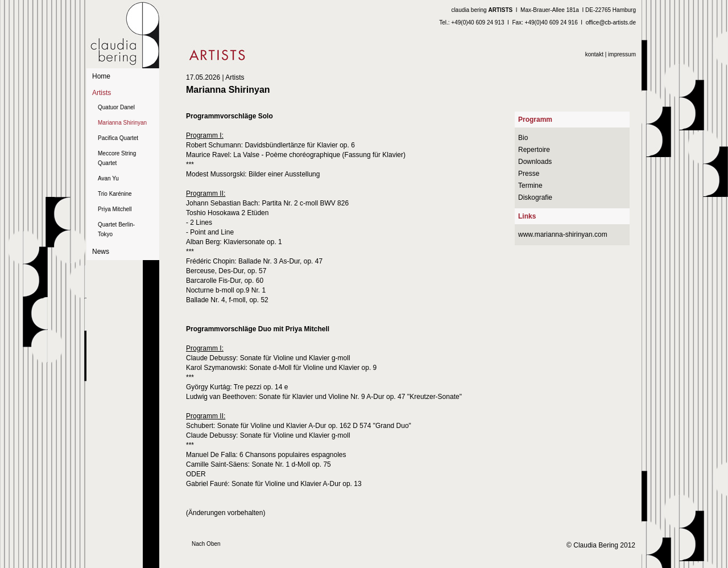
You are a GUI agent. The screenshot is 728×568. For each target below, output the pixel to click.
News (101, 252)
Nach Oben (206, 544)
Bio (523, 138)
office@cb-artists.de (611, 22)
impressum (622, 54)
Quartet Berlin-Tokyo (116, 229)
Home (101, 76)
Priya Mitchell (115, 209)
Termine (530, 186)
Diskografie (535, 197)
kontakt (594, 54)
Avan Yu (108, 178)
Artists (102, 93)
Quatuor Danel (116, 107)
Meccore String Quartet (117, 158)
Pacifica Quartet (118, 138)
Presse (529, 174)
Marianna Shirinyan (122, 123)
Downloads (535, 162)
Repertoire (534, 150)
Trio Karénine (115, 194)
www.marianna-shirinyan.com (563, 234)
